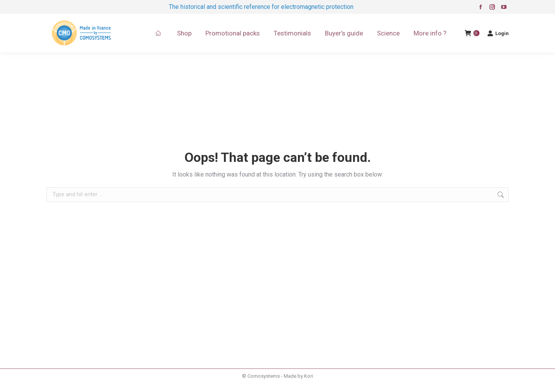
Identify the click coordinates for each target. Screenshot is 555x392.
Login (498, 33)
